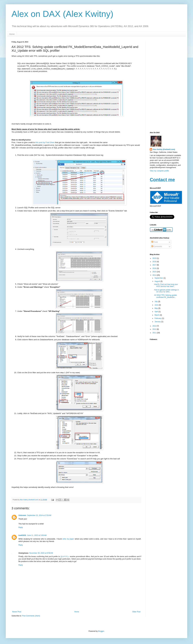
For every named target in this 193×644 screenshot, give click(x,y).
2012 (155, 329)
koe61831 (22, 535)
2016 (155, 268)
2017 (155, 265)
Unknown (22, 515)
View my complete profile (159, 171)
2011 (155, 333)
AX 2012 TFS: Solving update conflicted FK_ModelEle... (165, 296)
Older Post (136, 612)
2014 (155, 275)
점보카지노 (65, 557)
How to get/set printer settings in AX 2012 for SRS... (166, 291)
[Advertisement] (166, 84)
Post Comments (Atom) (31, 616)
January (158, 322)
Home (12, 34)
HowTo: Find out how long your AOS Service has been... (166, 285)
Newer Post (17, 612)
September (159, 278)
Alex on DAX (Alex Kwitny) (62, 14)
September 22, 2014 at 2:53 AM (39, 515)
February (158, 318)
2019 (155, 258)
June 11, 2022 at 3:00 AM (37, 535)
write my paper (68, 539)
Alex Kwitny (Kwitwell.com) (29, 500)
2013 (155, 326)
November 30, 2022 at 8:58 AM (41, 553)
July (156, 301)
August (157, 281)
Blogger (101, 631)
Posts (155, 242)
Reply (21, 527)
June (157, 305)
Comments (157, 247)
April (156, 312)
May (156, 308)
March (157, 315)
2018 (155, 262)
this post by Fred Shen (45, 142)
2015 (155, 272)
